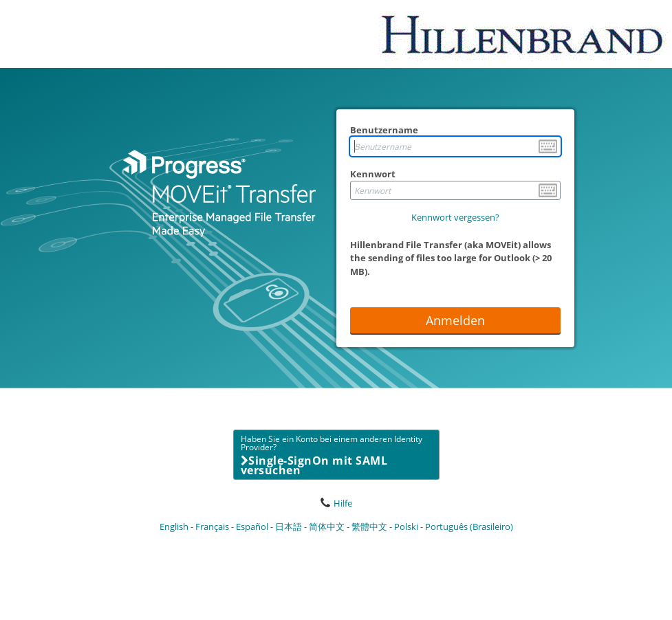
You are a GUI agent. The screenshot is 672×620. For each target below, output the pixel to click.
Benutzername (384, 130)
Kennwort (373, 174)
